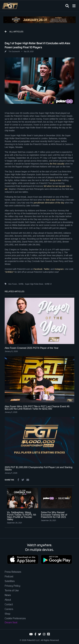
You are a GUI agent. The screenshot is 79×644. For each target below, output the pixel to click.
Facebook (38, 269)
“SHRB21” (9, 272)
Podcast (9, 577)
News (8, 595)
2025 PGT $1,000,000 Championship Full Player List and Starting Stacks (39, 468)
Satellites (10, 581)
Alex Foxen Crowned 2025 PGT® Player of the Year (32, 348)
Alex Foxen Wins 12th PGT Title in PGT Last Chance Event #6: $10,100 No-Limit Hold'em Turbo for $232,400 (37, 408)
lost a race (51, 200)
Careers (9, 609)
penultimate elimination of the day (49, 203)
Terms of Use (12, 591)
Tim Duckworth (14, 52)
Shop (7, 614)
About (8, 600)
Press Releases (13, 572)
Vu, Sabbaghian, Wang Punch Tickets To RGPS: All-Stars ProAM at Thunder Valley (22, 516)
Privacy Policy (12, 586)
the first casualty (57, 164)
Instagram (59, 269)
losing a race (56, 180)
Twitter (46, 269)
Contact (9, 605)
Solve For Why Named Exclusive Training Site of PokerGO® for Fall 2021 (54, 515)
